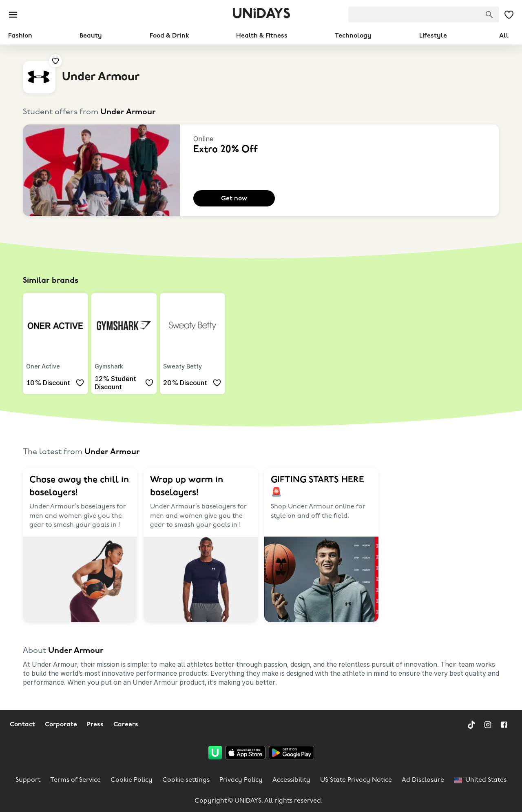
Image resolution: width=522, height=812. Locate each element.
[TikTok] (471, 725)
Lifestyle (433, 36)
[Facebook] (504, 725)
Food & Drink (169, 36)
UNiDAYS (261, 14)
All (504, 36)
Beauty (91, 36)
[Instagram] (488, 725)
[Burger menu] (13, 15)
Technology (353, 36)
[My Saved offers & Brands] (509, 15)
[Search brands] (489, 15)
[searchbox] (424, 14)
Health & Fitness (262, 36)
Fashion (20, 36)
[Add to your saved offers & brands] (55, 61)
